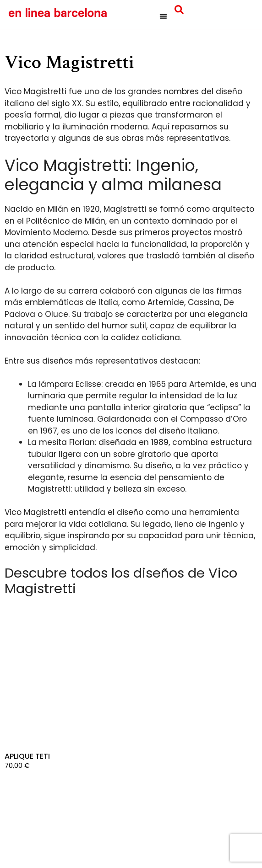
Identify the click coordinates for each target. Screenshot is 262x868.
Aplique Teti (27, 756)
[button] (163, 16)
